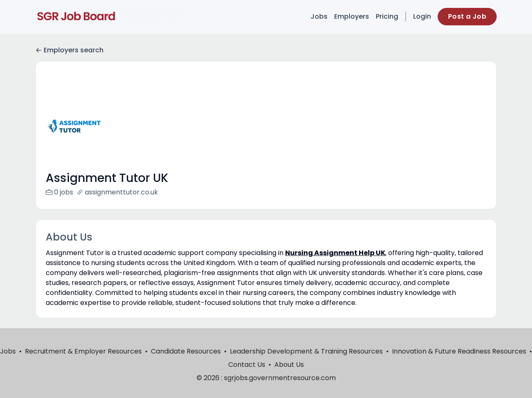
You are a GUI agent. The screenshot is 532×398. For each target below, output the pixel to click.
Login (422, 16)
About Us (289, 375)
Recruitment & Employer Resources (83, 361)
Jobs (319, 16)
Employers (352, 16)
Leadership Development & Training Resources (306, 361)
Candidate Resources (186, 361)
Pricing (387, 16)
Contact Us (247, 375)
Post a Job (467, 16)
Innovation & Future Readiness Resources (459, 361)
